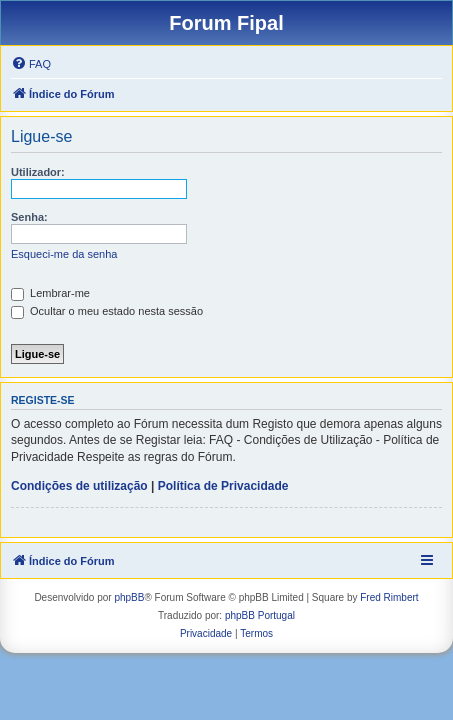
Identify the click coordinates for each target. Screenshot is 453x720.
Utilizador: (38, 172)
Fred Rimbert (389, 597)
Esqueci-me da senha (64, 254)
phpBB (129, 597)
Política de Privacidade (223, 486)
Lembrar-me (50, 293)
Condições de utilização (79, 486)
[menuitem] (31, 64)
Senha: (29, 217)
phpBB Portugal (260, 615)
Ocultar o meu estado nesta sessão (107, 311)
